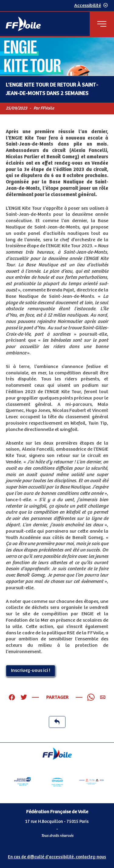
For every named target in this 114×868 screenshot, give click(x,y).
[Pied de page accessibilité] (57, 856)
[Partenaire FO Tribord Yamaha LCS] (92, 781)
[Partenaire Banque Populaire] (22, 781)
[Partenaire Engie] (57, 781)
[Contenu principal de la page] (57, 390)
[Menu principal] (102, 24)
